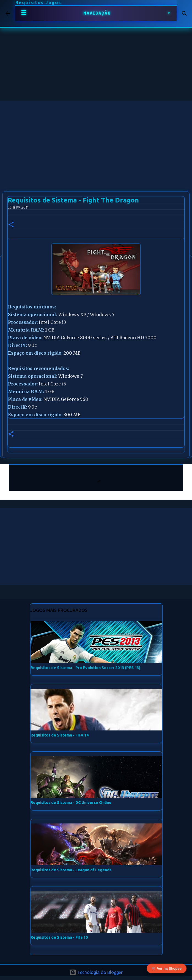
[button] (11, 225)
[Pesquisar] (184, 13)
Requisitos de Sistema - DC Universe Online (71, 803)
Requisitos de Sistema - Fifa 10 (59, 937)
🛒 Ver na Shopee (167, 968)
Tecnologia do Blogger (96, 972)
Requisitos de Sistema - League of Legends (71, 870)
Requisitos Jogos (38, 2)
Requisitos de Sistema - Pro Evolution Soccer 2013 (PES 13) (85, 668)
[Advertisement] (96, 139)
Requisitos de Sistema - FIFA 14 (60, 735)
